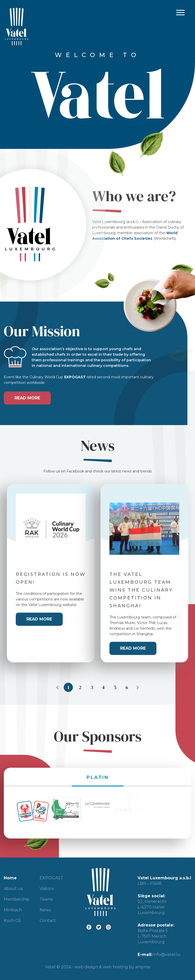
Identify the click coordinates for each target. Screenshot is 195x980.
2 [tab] (80, 687)
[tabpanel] (51, 567)
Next (138, 687)
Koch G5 (12, 921)
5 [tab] (115, 687)
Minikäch (13, 910)
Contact (48, 921)
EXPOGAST (51, 878)
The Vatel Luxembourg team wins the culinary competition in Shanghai (141, 584)
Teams (46, 899)
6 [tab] (127, 687)
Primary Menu (179, 13)
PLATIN (98, 767)
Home (10, 878)
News (45, 910)
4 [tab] (103, 687)
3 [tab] (92, 687)
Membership (17, 899)
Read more (27, 392)
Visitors (47, 889)
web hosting (115, 967)
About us (13, 889)
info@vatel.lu (167, 955)
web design (86, 967)
